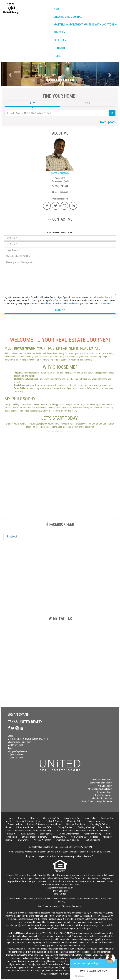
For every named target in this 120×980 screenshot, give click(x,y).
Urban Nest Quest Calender (68, 840)
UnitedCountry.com (104, 795)
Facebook (12, 537)
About (59, 9)
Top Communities (92, 840)
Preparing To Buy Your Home (28, 821)
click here (107, 304)
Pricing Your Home (25, 827)
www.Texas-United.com (19, 742)
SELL (88, 103)
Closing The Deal (65, 827)
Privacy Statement (60, 891)
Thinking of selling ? (86, 827)
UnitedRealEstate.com (102, 780)
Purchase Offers (45, 827)
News (34, 818)
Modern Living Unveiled (69, 834)
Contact (60, 48)
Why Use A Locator (42, 840)
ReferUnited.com (105, 792)
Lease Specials (47, 834)
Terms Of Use (60, 894)
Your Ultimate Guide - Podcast (84, 837)
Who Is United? (51, 818)
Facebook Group (93, 834)
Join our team (71, 818)
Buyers (59, 32)
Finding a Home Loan (96, 821)
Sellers (60, 40)
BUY (32, 103)
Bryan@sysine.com (60, 199)
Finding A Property (54, 821)
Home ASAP (59, 837)
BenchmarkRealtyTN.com (101, 783)
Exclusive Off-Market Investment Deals (44, 824)
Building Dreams (28, 834)
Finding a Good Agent (76, 824)
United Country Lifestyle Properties (97, 801)
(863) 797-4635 (60, 192)
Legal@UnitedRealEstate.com (72, 946)
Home (57, 56)
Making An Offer (74, 821)
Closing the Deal (15, 824)
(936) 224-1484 (60, 186)
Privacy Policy (71, 304)
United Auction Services (102, 798)
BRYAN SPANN (60, 173)
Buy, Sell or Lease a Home (35, 837)
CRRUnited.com (105, 786)
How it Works (23, 840)
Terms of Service (53, 304)
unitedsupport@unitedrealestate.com (23, 925)
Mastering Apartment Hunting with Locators (85, 24)
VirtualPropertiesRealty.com (100, 789)
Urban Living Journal (69, 17)
